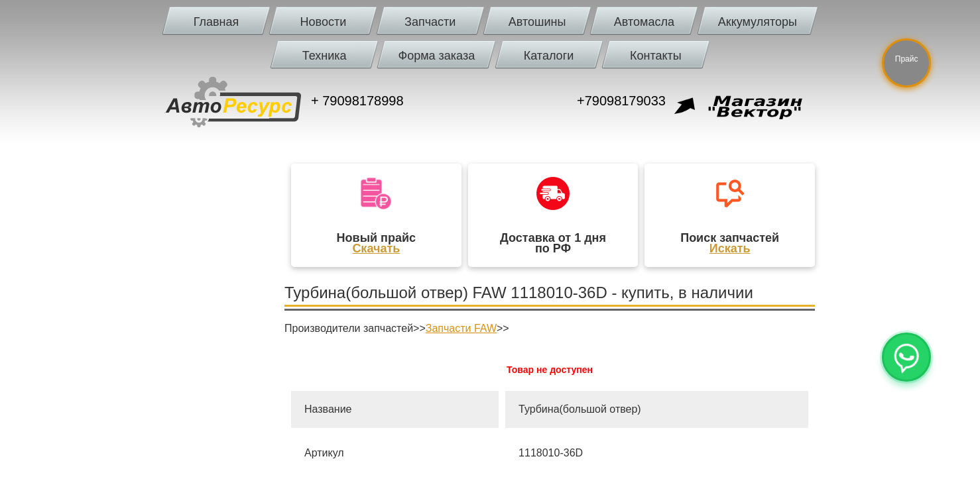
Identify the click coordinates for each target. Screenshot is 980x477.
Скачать (376, 248)
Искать (730, 248)
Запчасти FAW (461, 328)
